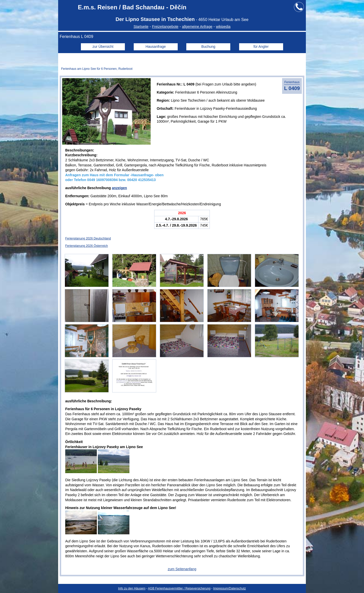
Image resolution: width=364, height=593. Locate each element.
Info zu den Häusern (132, 588)
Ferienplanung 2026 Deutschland (88, 238)
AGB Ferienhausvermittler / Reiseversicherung (179, 588)
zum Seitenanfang (182, 569)
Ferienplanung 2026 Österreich (87, 246)
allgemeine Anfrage (197, 27)
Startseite (141, 27)
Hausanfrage (156, 47)
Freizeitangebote (165, 27)
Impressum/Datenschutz (229, 588)
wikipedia (223, 27)
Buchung (208, 47)
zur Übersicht (103, 47)
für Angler (261, 47)
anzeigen (119, 188)
